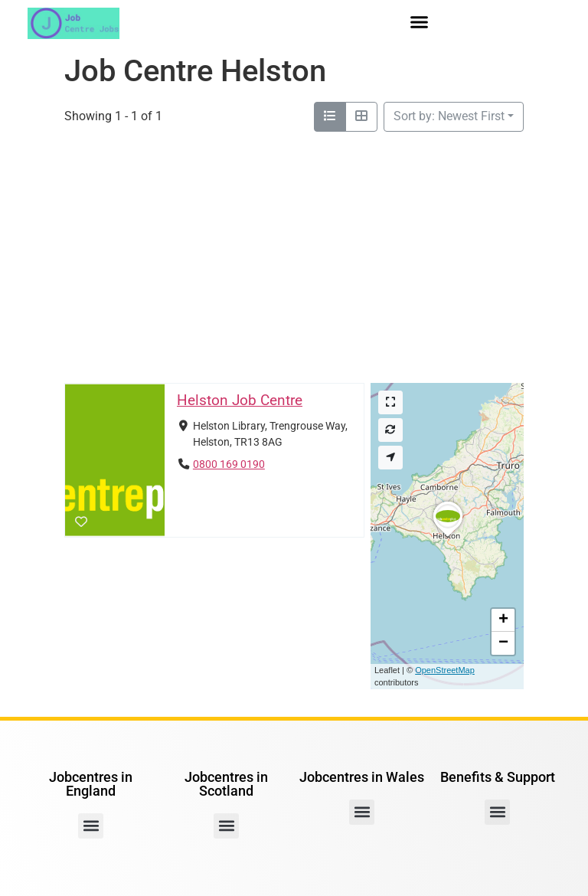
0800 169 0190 (229, 464)
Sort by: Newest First (449, 116)
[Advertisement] (294, 257)
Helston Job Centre (240, 400)
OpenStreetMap (445, 670)
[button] (420, 22)
